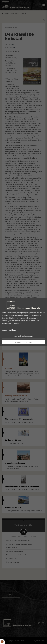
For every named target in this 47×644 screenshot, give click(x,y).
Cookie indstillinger (9, 330)
